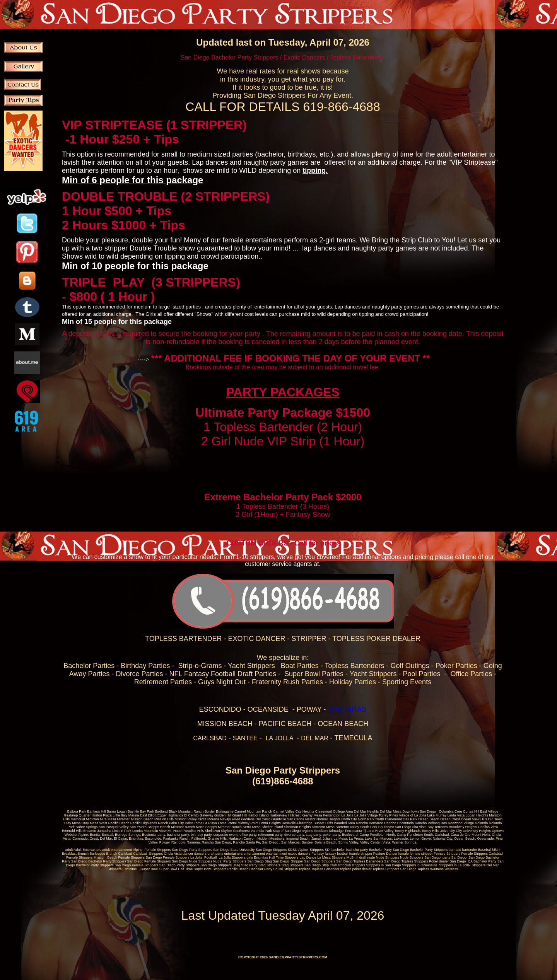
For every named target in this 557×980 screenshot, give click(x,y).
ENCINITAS (348, 709)
